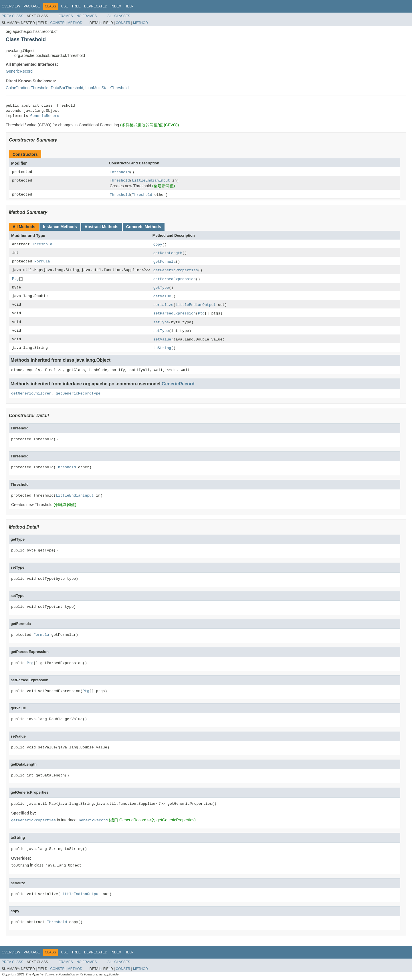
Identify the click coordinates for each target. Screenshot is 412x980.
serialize (163, 305)
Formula (42, 261)
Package (32, 6)
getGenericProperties (176, 270)
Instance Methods (60, 227)
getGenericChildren (31, 394)
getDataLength (168, 253)
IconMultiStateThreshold (107, 88)
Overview (11, 6)
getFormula (165, 262)
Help (129, 6)
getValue (162, 296)
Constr (57, 23)
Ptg (15, 279)
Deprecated (96, 6)
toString (162, 348)
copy (158, 245)
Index (116, 6)
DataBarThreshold (67, 88)
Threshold (120, 172)
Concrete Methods (144, 227)
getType (161, 288)
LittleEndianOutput (196, 305)
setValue (162, 339)
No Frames (87, 16)
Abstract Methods (102, 227)
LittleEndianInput (151, 181)
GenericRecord (19, 71)
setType (161, 322)
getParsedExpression (175, 279)
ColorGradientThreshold (27, 88)
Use (65, 6)
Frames (66, 16)
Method (75, 23)
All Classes (119, 16)
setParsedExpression (175, 313)
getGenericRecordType (78, 394)
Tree (76, 6)
